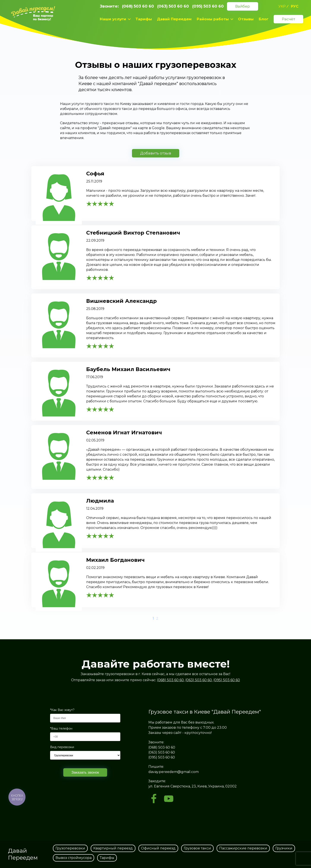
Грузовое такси (197, 848)
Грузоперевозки (70, 848)
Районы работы (213, 19)
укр (282, 6)
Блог (264, 19)
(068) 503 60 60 (138, 6)
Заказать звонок (85, 772)
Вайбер (243, 6)
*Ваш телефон (61, 729)
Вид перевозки (62, 747)
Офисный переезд (158, 848)
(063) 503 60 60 (173, 6)
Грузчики (284, 848)
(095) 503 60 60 (208, 6)
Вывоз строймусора (74, 858)
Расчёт (288, 19)
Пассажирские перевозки (243, 848)
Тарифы (144, 19)
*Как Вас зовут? (62, 710)
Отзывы (246, 19)
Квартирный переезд (113, 848)
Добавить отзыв (156, 153)
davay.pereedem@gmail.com (174, 772)
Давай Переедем (174, 19)
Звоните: (109, 6)
